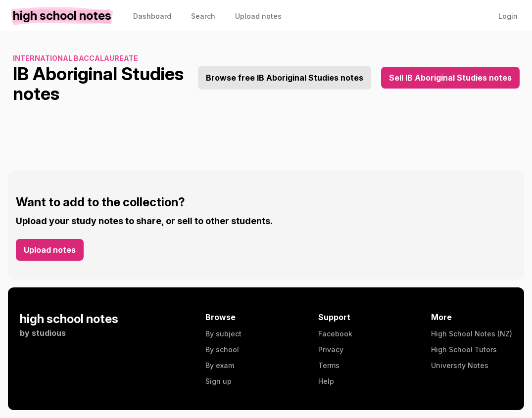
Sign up (218, 381)
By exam (220, 365)
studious (49, 333)
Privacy (331, 349)
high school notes (69, 319)
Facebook (335, 334)
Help (326, 381)
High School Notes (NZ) (472, 334)
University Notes (460, 365)
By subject (223, 334)
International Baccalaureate (75, 58)
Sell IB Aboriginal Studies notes (450, 78)
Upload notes (50, 250)
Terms (329, 365)
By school (222, 349)
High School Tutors (464, 349)
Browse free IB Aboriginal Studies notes (285, 78)
